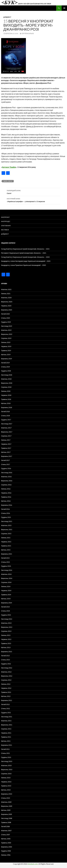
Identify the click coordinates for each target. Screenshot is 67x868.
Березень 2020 (7, 310)
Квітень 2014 (6, 599)
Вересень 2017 (7, 432)
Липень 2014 (6, 586)
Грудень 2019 (6, 322)
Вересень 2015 (7, 529)
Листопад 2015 (7, 521)
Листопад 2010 (7, 761)
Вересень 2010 (7, 770)
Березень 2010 (7, 794)
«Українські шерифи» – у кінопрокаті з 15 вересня (34, 200)
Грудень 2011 (6, 713)
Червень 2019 (6, 346)
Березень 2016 (7, 505)
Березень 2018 (7, 407)
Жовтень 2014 (6, 574)
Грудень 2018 (6, 371)
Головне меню (64, 8)
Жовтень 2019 (6, 330)
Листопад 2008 (7, 818)
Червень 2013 (6, 639)
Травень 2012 (6, 692)
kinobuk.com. (33, 864)
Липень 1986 (6, 855)
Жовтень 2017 (6, 428)
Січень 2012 (6, 708)
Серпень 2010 (6, 774)
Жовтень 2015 (6, 525)
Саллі (34, 192)
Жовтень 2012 (6, 672)
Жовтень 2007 (6, 831)
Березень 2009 (7, 814)
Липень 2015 (6, 538)
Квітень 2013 (6, 647)
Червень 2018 (6, 395)
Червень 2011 (6, 733)
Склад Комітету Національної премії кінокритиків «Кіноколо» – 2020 (25, 257)
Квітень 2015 (6, 550)
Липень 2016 (6, 489)
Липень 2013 (6, 635)
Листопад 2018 (7, 375)
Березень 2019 (7, 359)
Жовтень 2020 (6, 298)
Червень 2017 (6, 444)
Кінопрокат (5, 217)
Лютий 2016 (5, 509)
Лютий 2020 (5, 314)
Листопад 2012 (7, 668)
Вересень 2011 (7, 725)
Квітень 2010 (6, 790)
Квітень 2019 (6, 355)
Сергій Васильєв (27, 34)
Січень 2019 (6, 367)
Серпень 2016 (6, 485)
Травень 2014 (6, 595)
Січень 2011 (6, 753)
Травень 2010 (6, 786)
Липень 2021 (6, 294)
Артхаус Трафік (9, 167)
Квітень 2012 (6, 696)
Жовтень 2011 (6, 721)
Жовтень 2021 (6, 289)
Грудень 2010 (6, 757)
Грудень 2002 (6, 851)
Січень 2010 (6, 798)
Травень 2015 (6, 546)
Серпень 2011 (6, 729)
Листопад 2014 (7, 570)
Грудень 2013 (6, 615)
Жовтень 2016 (6, 477)
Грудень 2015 (6, 517)
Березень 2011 (7, 745)
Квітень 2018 (6, 403)
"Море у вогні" (8, 181)
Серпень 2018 (6, 387)
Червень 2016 (6, 493)
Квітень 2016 (6, 501)
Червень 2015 (6, 542)
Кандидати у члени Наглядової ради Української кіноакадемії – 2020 (26, 261)
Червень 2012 (6, 688)
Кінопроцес (6, 221)
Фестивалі (5, 230)
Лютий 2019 (5, 363)
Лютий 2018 (5, 412)
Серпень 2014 (6, 582)
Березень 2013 (7, 652)
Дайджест (7, 17)
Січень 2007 (6, 835)
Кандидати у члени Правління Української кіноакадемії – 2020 (23, 265)
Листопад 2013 (7, 619)
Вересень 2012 (7, 676)
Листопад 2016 (7, 473)
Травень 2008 (6, 822)
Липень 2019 (6, 342)
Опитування (6, 226)
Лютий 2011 (5, 749)
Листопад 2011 (7, 717)
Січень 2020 (6, 318)
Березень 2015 (7, 554)
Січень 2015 (6, 562)
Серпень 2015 (6, 534)
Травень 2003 (6, 843)
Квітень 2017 (6, 452)
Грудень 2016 (6, 468)
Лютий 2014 (5, 607)
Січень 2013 (6, 660)
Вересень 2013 (7, 627)
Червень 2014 (6, 591)
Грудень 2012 (6, 664)
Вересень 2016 (7, 481)
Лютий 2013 (5, 656)
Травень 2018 (6, 399)
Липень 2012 (6, 684)
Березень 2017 (7, 456)
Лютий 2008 (5, 826)
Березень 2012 (7, 700)
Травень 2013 (6, 643)
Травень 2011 (6, 737)
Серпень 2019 (6, 338)
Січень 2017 (6, 464)
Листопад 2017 (7, 424)
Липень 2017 (6, 440)
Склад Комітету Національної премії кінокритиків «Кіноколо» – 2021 (25, 249)
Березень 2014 (7, 603)
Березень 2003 (7, 847)
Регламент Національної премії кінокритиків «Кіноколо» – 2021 (24, 253)
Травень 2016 (6, 497)
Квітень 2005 (6, 839)
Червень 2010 (6, 782)
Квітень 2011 (6, 741)
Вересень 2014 (7, 578)
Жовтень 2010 (6, 765)
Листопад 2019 (7, 326)
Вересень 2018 (7, 383)
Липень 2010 (6, 778)
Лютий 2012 (5, 704)
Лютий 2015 (5, 558)
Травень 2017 (6, 448)
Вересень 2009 (7, 806)
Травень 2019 (6, 350)
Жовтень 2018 (6, 379)
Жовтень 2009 (6, 802)
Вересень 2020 (7, 302)
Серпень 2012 (6, 680)
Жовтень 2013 (6, 623)
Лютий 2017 (5, 460)
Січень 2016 (6, 513)
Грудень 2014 (6, 566)
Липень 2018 (6, 391)
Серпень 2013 (6, 631)
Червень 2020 (6, 306)
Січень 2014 (6, 611)
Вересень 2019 (7, 334)
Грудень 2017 (6, 420)
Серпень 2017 (6, 436)
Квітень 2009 (6, 810)
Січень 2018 (6, 416)
